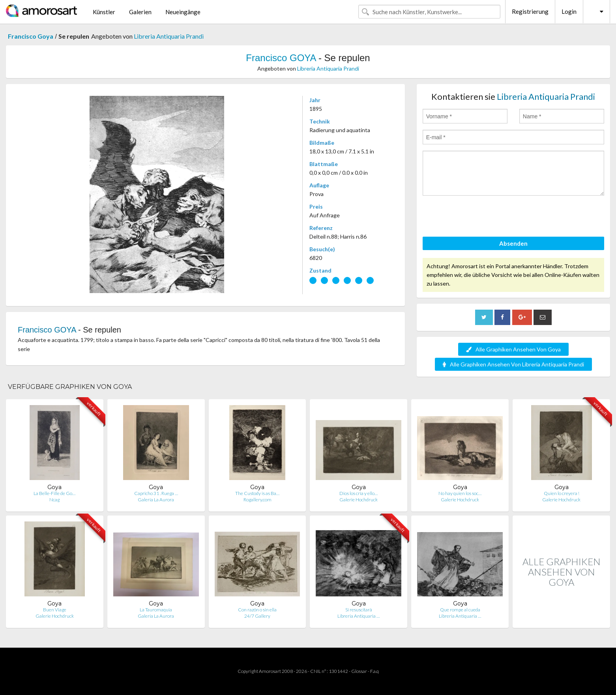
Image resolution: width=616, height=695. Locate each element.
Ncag (54, 500)
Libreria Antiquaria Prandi (169, 36)
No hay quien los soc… (460, 493)
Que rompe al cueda (460, 610)
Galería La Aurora (156, 500)
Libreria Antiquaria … (359, 616)
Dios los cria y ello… (359, 493)
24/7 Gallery (257, 616)
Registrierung (530, 11)
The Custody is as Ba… (257, 493)
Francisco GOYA (281, 58)
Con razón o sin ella (257, 610)
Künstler (104, 12)
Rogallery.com (257, 500)
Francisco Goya (31, 36)
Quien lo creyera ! (562, 493)
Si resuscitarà (359, 610)
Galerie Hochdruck (359, 500)
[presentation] (483, 217)
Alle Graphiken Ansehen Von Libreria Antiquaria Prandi (513, 364)
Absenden (513, 243)
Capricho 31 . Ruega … (156, 493)
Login (569, 11)
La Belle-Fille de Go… (54, 493)
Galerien (140, 12)
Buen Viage (55, 610)
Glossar (359, 671)
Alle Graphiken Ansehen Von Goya (513, 349)
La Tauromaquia (156, 610)
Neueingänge (183, 12)
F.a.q (374, 671)
